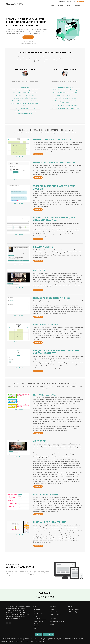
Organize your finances (25, 114)
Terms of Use (72, 640)
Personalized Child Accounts (50, 522)
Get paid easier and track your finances (25, 111)
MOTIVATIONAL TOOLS (44, 395)
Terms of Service (74, 609)
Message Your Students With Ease (52, 298)
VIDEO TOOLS (40, 441)
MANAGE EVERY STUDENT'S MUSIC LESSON (54, 163)
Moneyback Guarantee (40, 619)
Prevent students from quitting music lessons (25, 90)
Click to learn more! (19, 156)
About (69, 6)
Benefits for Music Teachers (39, 622)
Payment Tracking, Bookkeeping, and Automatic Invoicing (54, 219)
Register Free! (28, 37)
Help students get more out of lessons (25, 95)
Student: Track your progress (65, 95)
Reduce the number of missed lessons (25, 108)
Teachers (60, 6)
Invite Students (63, 1)
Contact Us (54, 612)
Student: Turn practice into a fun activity (65, 90)
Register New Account (58, 622)
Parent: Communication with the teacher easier (65, 108)
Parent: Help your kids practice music (65, 98)
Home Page (37, 609)
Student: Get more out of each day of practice (65, 93)
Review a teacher (56, 614)
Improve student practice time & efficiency (25, 93)
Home (52, 6)
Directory (36, 626)
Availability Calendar (45, 325)
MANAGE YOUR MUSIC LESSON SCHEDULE (53, 139)
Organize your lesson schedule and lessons (25, 98)
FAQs (70, 1)
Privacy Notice (62, 640)
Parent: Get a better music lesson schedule (65, 105)
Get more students (25, 87)
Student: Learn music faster (65, 87)
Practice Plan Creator (46, 494)
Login (74, 1)
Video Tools (40, 270)
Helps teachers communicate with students (25, 101)
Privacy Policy (73, 612)
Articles (36, 628)
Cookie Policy (44, 640)
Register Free (81, 1)
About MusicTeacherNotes (39, 613)
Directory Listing (43, 247)
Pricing (77, 6)
